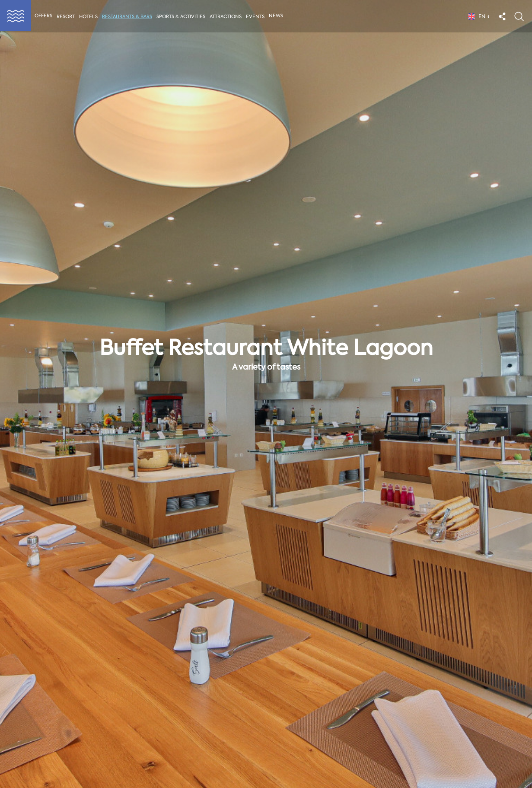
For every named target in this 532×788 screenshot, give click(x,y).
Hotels (88, 17)
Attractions (227, 17)
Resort (66, 17)
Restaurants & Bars (127, 17)
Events (257, 17)
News (278, 16)
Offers (43, 16)
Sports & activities (182, 17)
